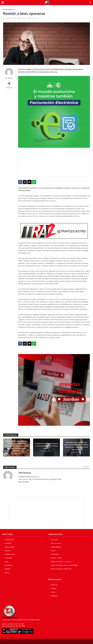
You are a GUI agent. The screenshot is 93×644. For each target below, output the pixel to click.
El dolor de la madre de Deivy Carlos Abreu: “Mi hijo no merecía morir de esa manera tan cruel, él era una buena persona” (16, 446)
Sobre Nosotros (56, 543)
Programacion (9, 540)
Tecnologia (8, 558)
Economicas (9, 565)
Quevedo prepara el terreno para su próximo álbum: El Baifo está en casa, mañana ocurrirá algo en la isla (76, 446)
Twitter (53, 592)
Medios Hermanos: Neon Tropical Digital (64, 565)
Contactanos (55, 554)
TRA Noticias (23, 18)
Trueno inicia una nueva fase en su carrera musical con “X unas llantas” (46, 446)
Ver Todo (85, 467)
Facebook (54, 585)
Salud (6, 562)
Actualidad (8, 543)
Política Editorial (56, 547)
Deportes (8, 551)
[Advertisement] (54, 162)
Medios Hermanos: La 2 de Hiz (61, 562)
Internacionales (10, 547)
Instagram (54, 596)
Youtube (53, 588)
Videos (7, 573)
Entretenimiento (9, 10)
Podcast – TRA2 (56, 558)
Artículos (8, 569)
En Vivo (53, 551)
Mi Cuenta (54, 540)
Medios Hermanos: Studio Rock (61, 569)
